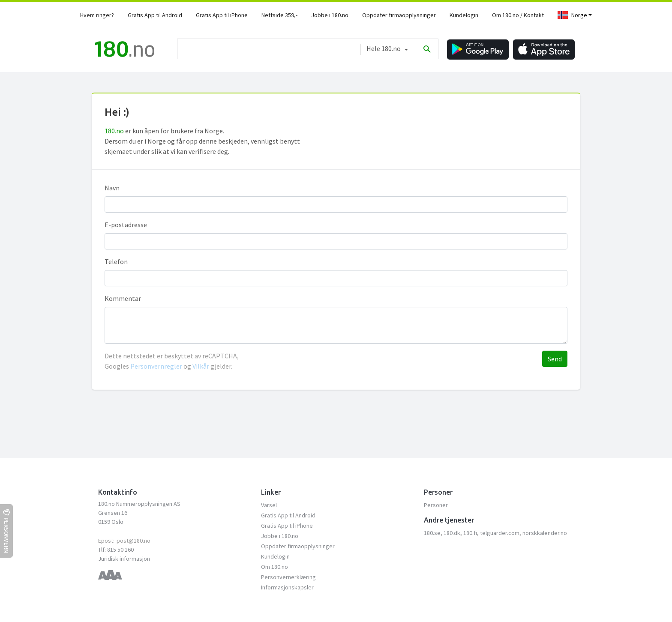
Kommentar (123, 298)
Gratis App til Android (155, 15)
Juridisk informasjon (124, 559)
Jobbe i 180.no (330, 15)
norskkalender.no (545, 533)
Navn (112, 188)
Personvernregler (157, 366)
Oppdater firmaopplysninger (399, 15)
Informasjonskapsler (287, 587)
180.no (114, 131)
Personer (436, 505)
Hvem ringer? (97, 15)
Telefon (116, 261)
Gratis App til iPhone (222, 15)
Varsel (269, 505)
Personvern (6, 531)
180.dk (452, 533)
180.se (432, 533)
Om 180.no (274, 567)
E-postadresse (126, 225)
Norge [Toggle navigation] (572, 15)
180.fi (470, 533)
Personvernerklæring (288, 577)
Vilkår (201, 366)
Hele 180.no (384, 48)
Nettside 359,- (279, 15)
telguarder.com (500, 533)
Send (555, 359)
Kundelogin (464, 15)
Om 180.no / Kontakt (518, 15)
